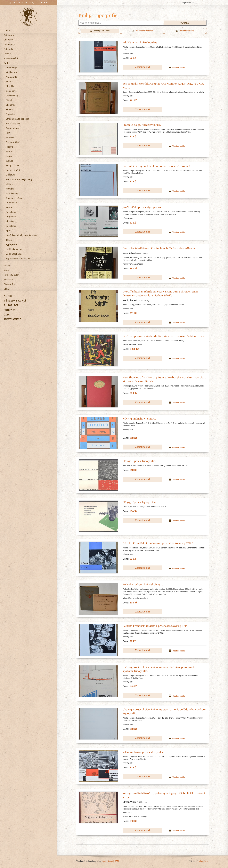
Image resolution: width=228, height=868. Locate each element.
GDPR (117, 861)
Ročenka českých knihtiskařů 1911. (143, 585)
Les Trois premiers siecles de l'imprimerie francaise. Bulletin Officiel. (164, 336)
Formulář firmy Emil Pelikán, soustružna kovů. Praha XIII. (158, 166)
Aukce (104, 861)
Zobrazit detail (143, 67)
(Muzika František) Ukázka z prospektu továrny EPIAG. (156, 626)
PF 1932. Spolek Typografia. (139, 461)
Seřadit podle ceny (185, 31)
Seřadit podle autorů (100, 31)
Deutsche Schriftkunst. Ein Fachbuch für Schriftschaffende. (159, 248)
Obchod (111, 861)
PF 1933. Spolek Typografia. (139, 502)
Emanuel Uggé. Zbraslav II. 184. (142, 125)
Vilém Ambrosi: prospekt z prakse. (144, 752)
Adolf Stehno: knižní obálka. (140, 42)
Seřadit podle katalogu (143, 31)
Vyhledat (185, 23)
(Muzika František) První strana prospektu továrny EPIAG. (158, 543)
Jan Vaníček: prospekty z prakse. (142, 207)
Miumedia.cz (204, 861)
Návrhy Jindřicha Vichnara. (139, 419)
